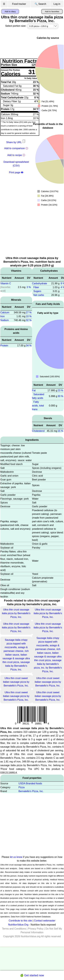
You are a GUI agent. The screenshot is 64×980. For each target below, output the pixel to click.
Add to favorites (52, 12)
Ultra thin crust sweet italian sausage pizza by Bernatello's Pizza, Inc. (16, 682)
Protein (4, 346)
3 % (29, 287)
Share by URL (16, 142)
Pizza (21, 787)
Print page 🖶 (16, 172)
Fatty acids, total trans (38, 406)
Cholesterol (38, 431)
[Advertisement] (30, 233)
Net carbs (39, 295)
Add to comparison (14, 148)
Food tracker (19, 4)
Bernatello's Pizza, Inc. (31, 791)
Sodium (4, 320)
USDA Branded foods (30, 783)
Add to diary (10, 12)
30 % (60, 396)
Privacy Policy (36, 929)
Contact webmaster (45, 921)
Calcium (5, 312)
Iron (2, 316)
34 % (29, 346)
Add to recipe (15, 155)
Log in (57, 4)
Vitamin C (6, 283)
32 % (29, 320)
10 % (29, 316)
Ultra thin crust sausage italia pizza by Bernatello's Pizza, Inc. (16, 613)
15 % (60, 431)
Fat (34, 390)
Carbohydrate (40, 283)
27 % (29, 312)
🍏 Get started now (32, 975)
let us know (16, 857)
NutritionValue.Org (18, 925)
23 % (60, 390)
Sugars (37, 291)
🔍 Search (40, 4)
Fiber (36, 287)
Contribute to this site (20, 921)
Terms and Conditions (14, 929)
